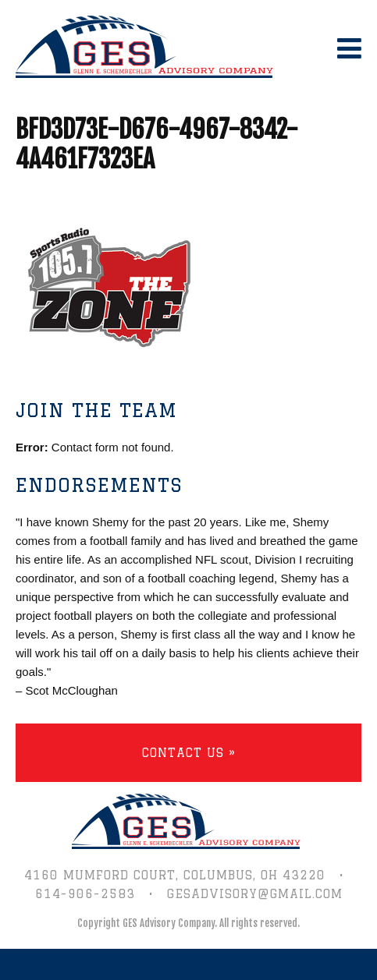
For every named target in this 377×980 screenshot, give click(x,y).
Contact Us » (189, 753)
